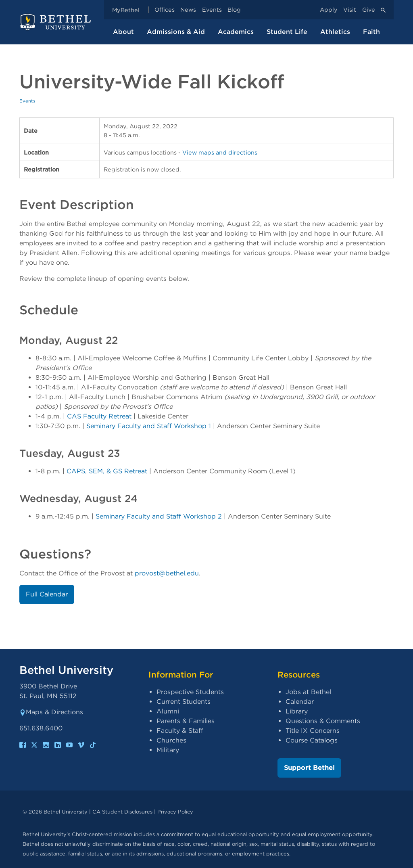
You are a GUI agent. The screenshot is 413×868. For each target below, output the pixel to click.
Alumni (168, 711)
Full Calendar (47, 594)
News (188, 10)
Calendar (300, 702)
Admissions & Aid (176, 32)
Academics (236, 32)
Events (212, 10)
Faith (371, 32)
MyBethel (126, 10)
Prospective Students (190, 692)
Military (168, 750)
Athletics (335, 32)
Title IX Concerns (313, 731)
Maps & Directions (51, 712)
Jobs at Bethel (308, 692)
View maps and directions (220, 152)
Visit (350, 10)
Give (369, 10)
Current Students (184, 702)
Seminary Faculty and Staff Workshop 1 (149, 426)
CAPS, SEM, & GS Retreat (107, 471)
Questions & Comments (323, 721)
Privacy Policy (175, 812)
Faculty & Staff (180, 731)
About (123, 32)
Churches (171, 740)
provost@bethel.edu (167, 573)
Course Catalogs (312, 740)
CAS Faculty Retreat (99, 416)
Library (297, 711)
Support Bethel (309, 768)
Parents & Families (186, 721)
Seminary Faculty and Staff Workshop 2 (159, 516)
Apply (329, 10)
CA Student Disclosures (122, 812)
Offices (165, 10)
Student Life (287, 32)
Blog (234, 10)
